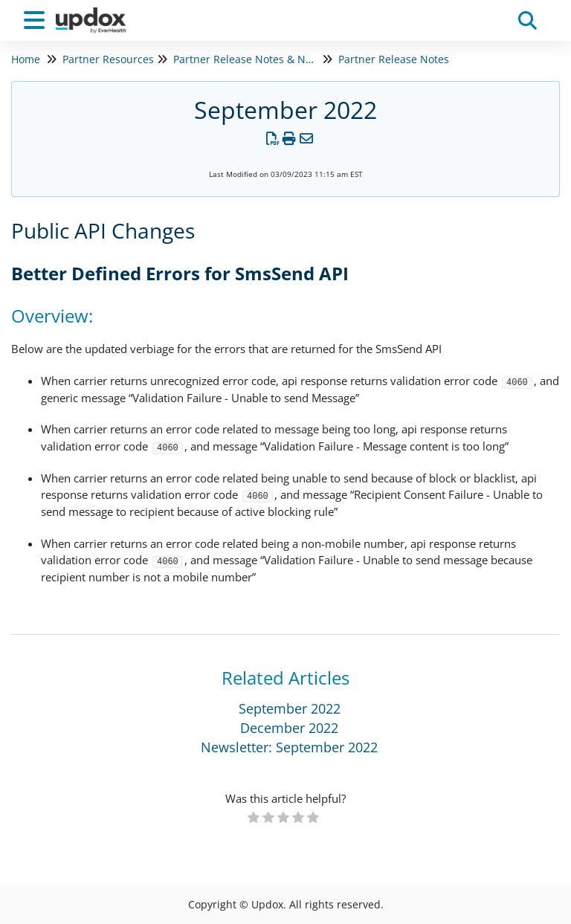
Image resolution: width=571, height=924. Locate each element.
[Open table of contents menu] (37, 18)
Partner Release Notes (394, 59)
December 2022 (289, 728)
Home (26, 59)
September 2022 (290, 708)
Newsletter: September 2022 (289, 747)
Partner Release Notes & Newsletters (265, 59)
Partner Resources (108, 59)
